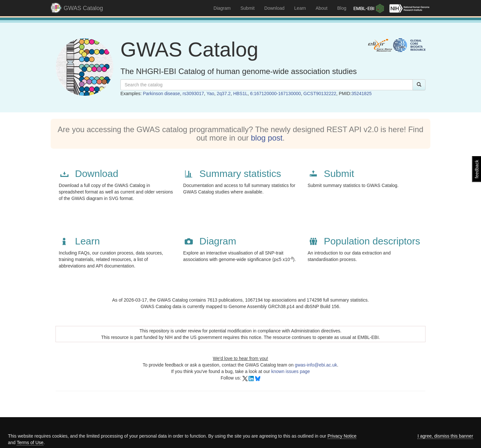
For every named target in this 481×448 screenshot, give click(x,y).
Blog (342, 8)
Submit (248, 8)
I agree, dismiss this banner (445, 436)
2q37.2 (224, 93)
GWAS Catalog (83, 8)
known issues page (291, 371)
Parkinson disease (161, 93)
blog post (267, 138)
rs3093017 (193, 93)
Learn (300, 8)
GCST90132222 (320, 93)
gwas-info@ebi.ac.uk (316, 365)
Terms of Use (30, 442)
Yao (210, 93)
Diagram (222, 8)
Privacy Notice (342, 436)
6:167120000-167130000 (276, 93)
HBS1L (240, 93)
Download (274, 8)
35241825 (362, 93)
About (321, 8)
